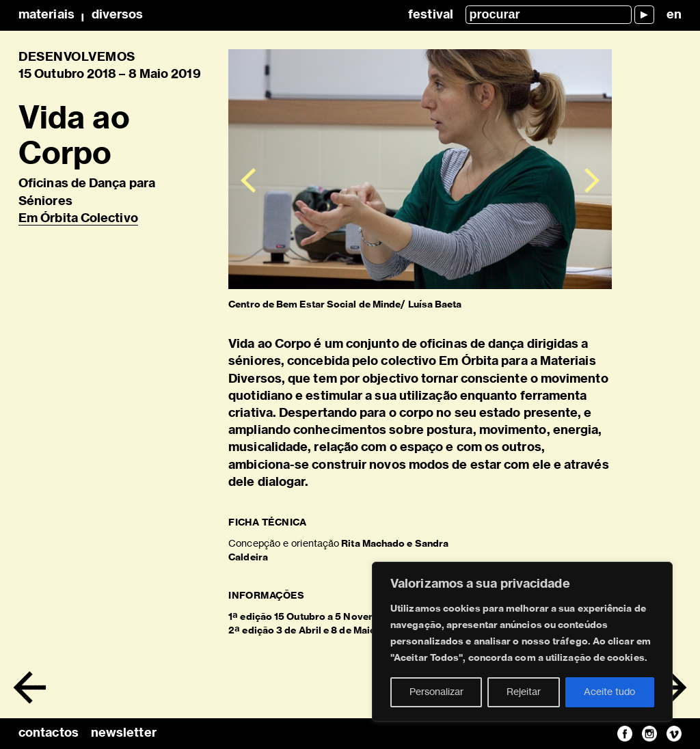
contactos (49, 733)
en (674, 15)
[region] (522, 642)
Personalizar (436, 692)
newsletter (124, 733)
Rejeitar (524, 692)
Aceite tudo (609, 692)
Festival (431, 15)
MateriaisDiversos (81, 15)
